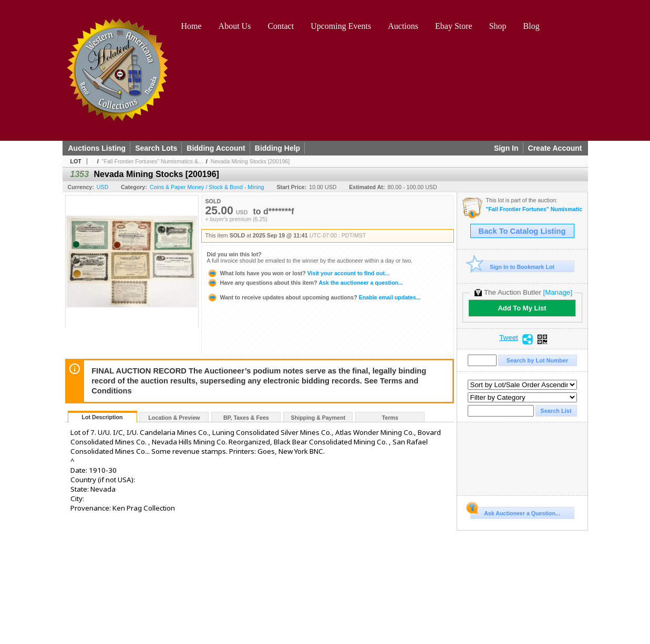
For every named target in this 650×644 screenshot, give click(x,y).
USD (103, 187)
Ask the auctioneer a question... (305, 283)
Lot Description (102, 417)
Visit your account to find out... (298, 273)
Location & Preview (174, 418)
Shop (498, 26)
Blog (532, 26)
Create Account (555, 148)
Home (192, 26)
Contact (281, 26)
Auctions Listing (97, 148)
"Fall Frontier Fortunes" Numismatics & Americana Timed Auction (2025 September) (534, 209)
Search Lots (156, 148)
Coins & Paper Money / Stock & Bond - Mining (207, 187)
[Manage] (558, 292)
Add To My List (522, 308)
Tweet (509, 338)
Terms (390, 418)
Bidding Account (216, 148)
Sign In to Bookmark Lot (513, 267)
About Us (235, 26)
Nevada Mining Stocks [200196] (250, 161)
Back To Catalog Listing (522, 231)
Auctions (403, 26)
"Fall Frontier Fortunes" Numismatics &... (152, 161)
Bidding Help (277, 148)
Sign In (506, 148)
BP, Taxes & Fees (246, 418)
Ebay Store (454, 26)
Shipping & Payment (318, 418)
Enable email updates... (314, 297)
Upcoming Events (341, 26)
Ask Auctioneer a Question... (515, 512)
